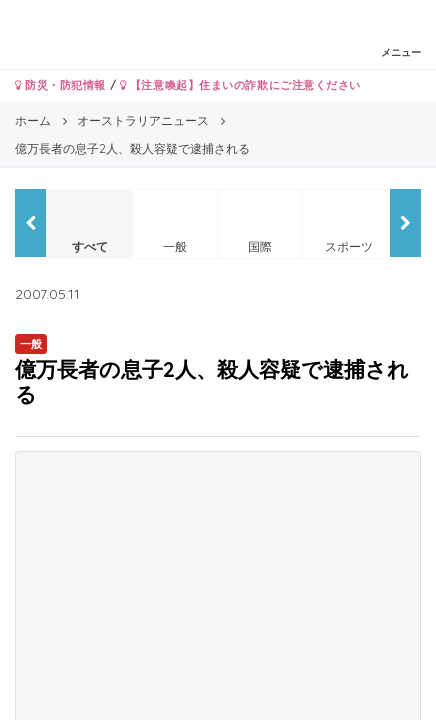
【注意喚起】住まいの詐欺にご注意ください (240, 85)
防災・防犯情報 (60, 85)
